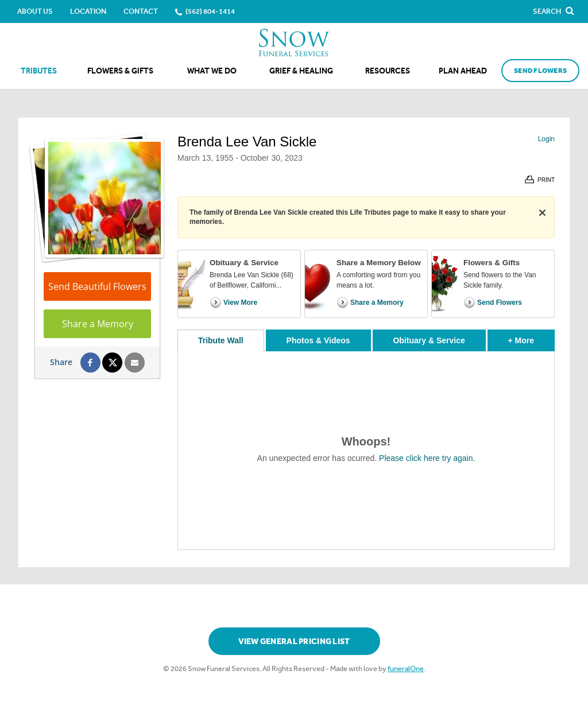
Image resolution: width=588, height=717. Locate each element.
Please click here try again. (427, 458)
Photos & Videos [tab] (318, 340)
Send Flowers (540, 71)
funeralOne (406, 668)
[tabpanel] (366, 450)
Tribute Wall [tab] (221, 340)
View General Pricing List (294, 642)
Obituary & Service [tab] (429, 340)
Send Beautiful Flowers (97, 286)
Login (546, 139)
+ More (531, 337)
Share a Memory (98, 324)
